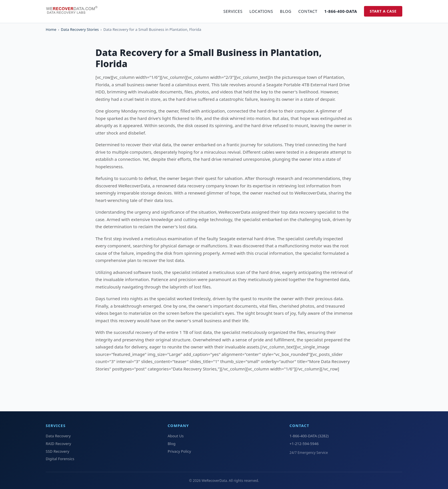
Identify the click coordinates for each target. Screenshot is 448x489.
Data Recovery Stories (80, 29)
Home (51, 29)
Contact (308, 11)
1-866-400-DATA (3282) (309, 436)
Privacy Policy (179, 451)
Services (233, 11)
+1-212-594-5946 (304, 444)
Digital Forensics (60, 459)
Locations (261, 11)
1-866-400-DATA (341, 11)
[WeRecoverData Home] (74, 11)
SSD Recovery (57, 451)
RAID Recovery (58, 444)
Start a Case (383, 11)
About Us (176, 436)
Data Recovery (58, 436)
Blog (286, 11)
